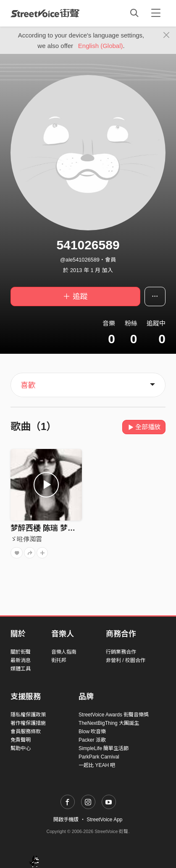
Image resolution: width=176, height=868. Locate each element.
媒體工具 (21, 669)
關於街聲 (21, 652)
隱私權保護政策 (28, 715)
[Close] (167, 35)
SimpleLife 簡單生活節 (104, 748)
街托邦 (59, 660)
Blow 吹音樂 (92, 732)
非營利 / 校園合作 (126, 660)
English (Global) (101, 46)
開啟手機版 (66, 820)
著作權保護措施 (28, 723)
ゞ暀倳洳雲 (26, 539)
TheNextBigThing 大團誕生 (109, 723)
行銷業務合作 (121, 652)
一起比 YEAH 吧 (97, 765)
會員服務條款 (26, 732)
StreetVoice (45, 13)
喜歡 (28, 385)
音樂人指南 (64, 652)
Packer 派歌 (92, 740)
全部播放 (144, 427)
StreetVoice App (104, 820)
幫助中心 (21, 748)
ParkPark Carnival (99, 757)
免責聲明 (21, 740)
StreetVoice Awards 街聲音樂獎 (114, 715)
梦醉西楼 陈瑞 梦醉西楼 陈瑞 (59, 528)
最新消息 (21, 660)
